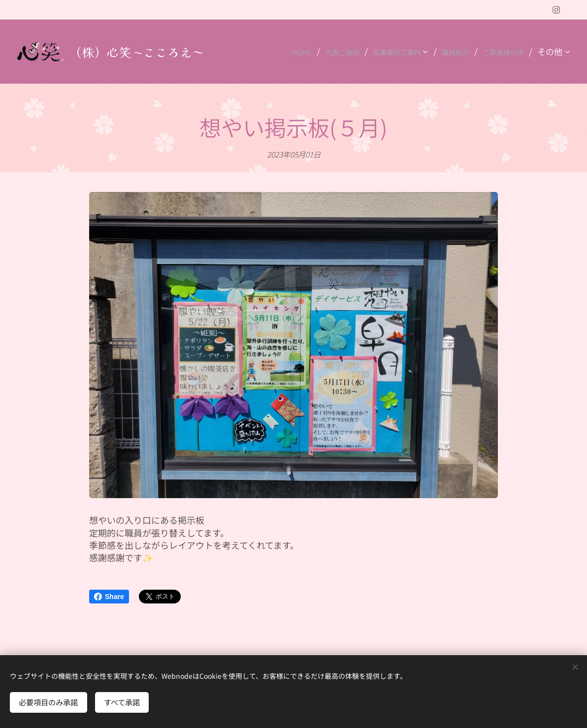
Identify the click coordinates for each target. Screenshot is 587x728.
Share (109, 597)
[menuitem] (270, 52)
